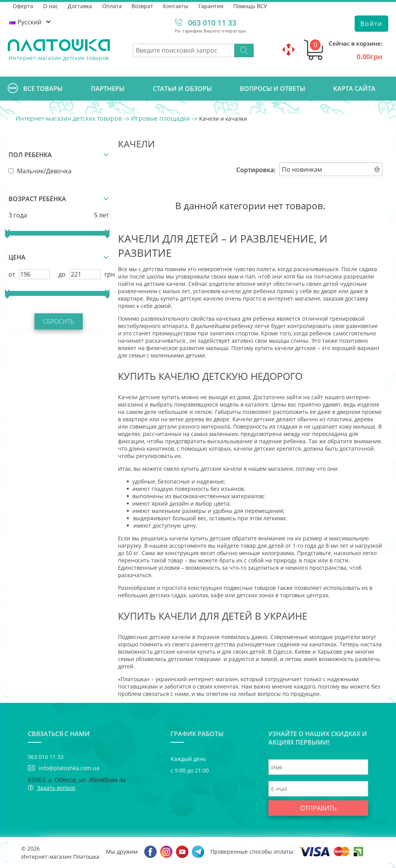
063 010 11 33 (212, 23)
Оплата (113, 6)
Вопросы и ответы (272, 89)
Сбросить (58, 321)
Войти (371, 24)
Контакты (177, 6)
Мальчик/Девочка (39, 170)
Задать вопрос (56, 788)
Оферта (23, 6)
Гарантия (213, 6)
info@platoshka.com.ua (69, 768)
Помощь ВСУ (252, 6)
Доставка (81, 6)
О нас (51, 6)
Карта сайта (354, 89)
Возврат (143, 6)
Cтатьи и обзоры (182, 89)
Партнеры (108, 89)
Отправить (318, 808)
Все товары (35, 89)
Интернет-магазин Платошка (60, 857)
